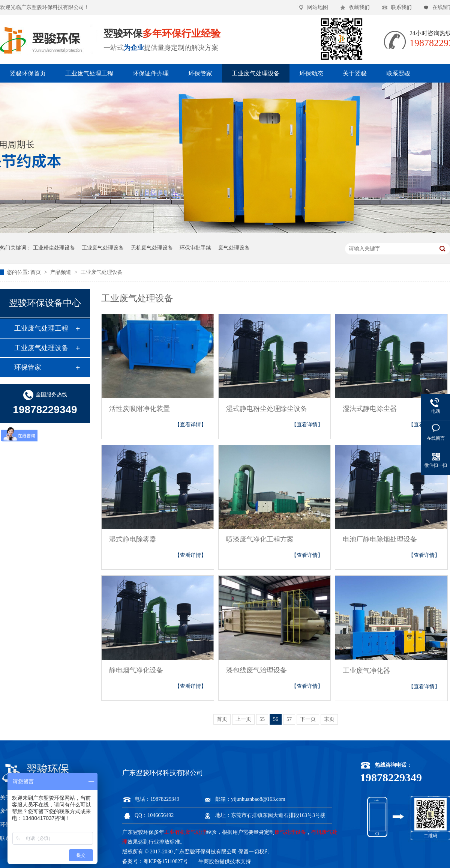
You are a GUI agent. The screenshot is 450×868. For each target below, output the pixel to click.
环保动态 (311, 73)
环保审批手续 (195, 248)
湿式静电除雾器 (133, 539)
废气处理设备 (234, 248)
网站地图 (318, 7)
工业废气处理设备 (256, 73)
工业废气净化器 (366, 671)
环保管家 (200, 73)
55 (262, 719)
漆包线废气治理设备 (256, 670)
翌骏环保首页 (28, 73)
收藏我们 (359, 7)
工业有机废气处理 (185, 832)
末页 (329, 719)
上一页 (243, 719)
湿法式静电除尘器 (370, 409)
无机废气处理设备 (152, 248)
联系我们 (401, 7)
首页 (36, 272)
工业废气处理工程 (89, 73)
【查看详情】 (190, 425)
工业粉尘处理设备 (54, 248)
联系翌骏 (398, 73)
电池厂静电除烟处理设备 (380, 539)
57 (289, 719)
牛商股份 (209, 861)
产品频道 (61, 272)
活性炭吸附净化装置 (139, 409)
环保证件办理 (151, 73)
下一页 (308, 719)
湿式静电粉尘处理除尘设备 (267, 409)
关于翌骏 (355, 73)
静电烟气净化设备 (136, 670)
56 (276, 719)
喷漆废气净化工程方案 (260, 539)
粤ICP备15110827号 (166, 861)
